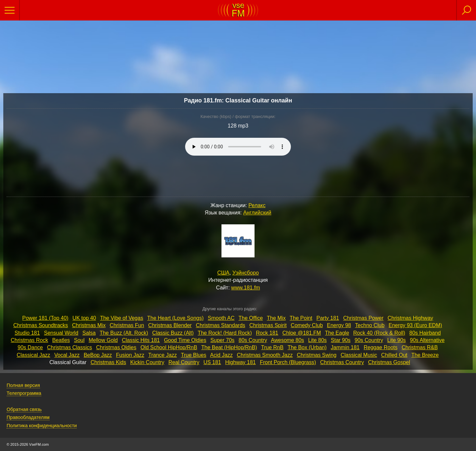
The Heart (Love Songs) (175, 318)
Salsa (89, 333)
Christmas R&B (420, 347)
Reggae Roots (380, 347)
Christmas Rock (30, 340)
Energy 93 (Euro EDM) (415, 325)
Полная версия (23, 385)
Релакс (257, 205)
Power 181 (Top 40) (45, 318)
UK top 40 (84, 318)
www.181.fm (245, 288)
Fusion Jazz (130, 355)
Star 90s (341, 340)
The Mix (276, 318)
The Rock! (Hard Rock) (225, 333)
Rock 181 (267, 333)
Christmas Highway (410, 318)
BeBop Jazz (98, 355)
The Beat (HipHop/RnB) (229, 347)
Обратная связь (24, 409)
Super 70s (222, 340)
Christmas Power (363, 318)
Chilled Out (394, 355)
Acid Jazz (221, 355)
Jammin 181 (345, 347)
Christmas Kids (108, 362)
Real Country (184, 362)
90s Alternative (427, 340)
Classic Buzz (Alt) (173, 333)
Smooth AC (221, 318)
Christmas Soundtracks (40, 325)
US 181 (212, 362)
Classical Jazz (33, 355)
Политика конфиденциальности (42, 426)
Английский (257, 213)
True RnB (272, 347)
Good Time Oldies (185, 340)
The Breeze (425, 355)
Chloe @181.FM (302, 333)
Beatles (61, 340)
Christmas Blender (170, 325)
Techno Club (370, 325)
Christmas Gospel (389, 362)
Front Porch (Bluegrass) (288, 362)
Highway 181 (240, 362)
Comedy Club (307, 325)
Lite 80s (317, 340)
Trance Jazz (163, 355)
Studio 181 (27, 333)
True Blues (194, 355)
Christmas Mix (89, 325)
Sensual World (61, 333)
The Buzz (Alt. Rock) (124, 333)
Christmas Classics (69, 347)
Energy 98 (339, 325)
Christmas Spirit (268, 325)
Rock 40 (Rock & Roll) (379, 333)
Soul (79, 340)
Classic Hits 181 (141, 340)
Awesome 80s (288, 340)
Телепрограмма (24, 393)
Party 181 (328, 318)
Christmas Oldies (116, 347)
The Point (301, 318)
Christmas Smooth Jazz (265, 355)
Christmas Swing (317, 355)
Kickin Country (147, 362)
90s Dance (30, 347)
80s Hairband (425, 333)
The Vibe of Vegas (122, 318)
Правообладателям (28, 417)
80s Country (253, 340)
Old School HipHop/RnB (169, 347)
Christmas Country (342, 362)
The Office (251, 318)
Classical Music (359, 355)
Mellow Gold (103, 340)
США (223, 273)
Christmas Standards (220, 325)
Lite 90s (397, 340)
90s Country (369, 340)
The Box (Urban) (307, 347)
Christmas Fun (127, 325)
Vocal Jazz (67, 355)
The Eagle (337, 333)
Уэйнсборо (246, 273)
